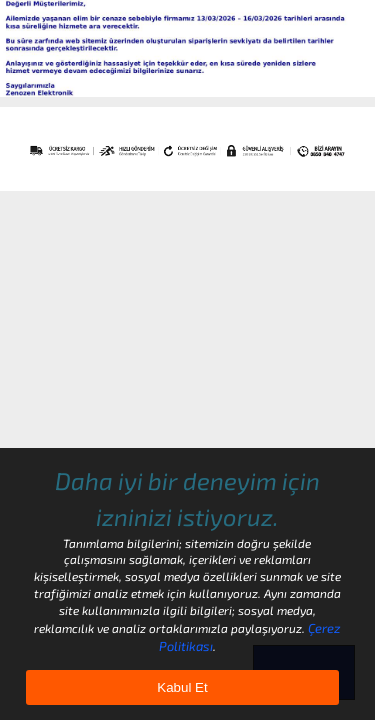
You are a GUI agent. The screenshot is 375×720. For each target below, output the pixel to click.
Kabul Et (182, 687)
